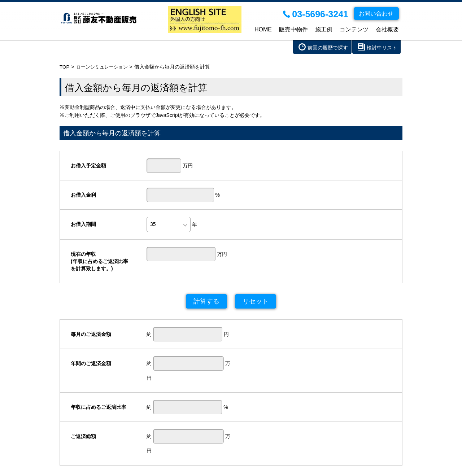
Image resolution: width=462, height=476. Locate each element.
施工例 (324, 29)
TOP (65, 67)
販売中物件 (293, 29)
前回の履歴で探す (328, 48)
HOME (263, 29)
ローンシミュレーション (104, 67)
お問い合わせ (214, 467)
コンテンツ (354, 29)
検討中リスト (382, 48)
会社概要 (387, 29)
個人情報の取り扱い (259, 467)
